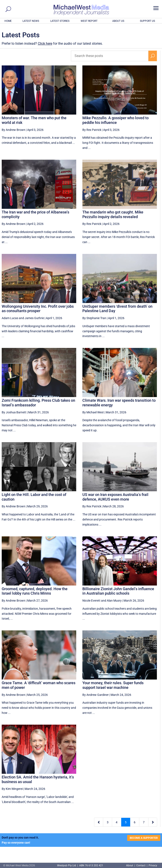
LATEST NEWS (31, 21)
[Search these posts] (110, 56)
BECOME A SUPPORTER (144, 838)
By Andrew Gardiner (96, 695)
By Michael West (93, 412)
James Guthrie (34, 318)
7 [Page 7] (144, 822)
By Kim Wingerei (12, 789)
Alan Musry (114, 601)
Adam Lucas (10, 318)
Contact (141, 865)
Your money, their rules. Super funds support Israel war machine (113, 685)
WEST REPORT (89, 21)
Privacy (153, 865)
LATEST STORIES (60, 21)
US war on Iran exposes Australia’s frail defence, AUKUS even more (115, 497)
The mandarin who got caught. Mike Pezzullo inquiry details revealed (113, 214)
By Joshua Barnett (14, 412)
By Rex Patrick (92, 130)
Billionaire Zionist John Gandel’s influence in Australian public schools (118, 591)
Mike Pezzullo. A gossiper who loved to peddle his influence (116, 120)
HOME (8, 21)
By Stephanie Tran (94, 318)
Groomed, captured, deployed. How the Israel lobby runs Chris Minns (35, 591)
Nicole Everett (91, 601)
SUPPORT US (147, 21)
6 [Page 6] (135, 822)
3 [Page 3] (108, 822)
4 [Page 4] (117, 822)
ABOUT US (118, 21)
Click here (45, 44)
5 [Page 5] (126, 822)
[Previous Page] (99, 822)
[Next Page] (153, 822)
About (130, 865)
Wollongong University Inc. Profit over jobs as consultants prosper (38, 309)
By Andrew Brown (13, 130)
